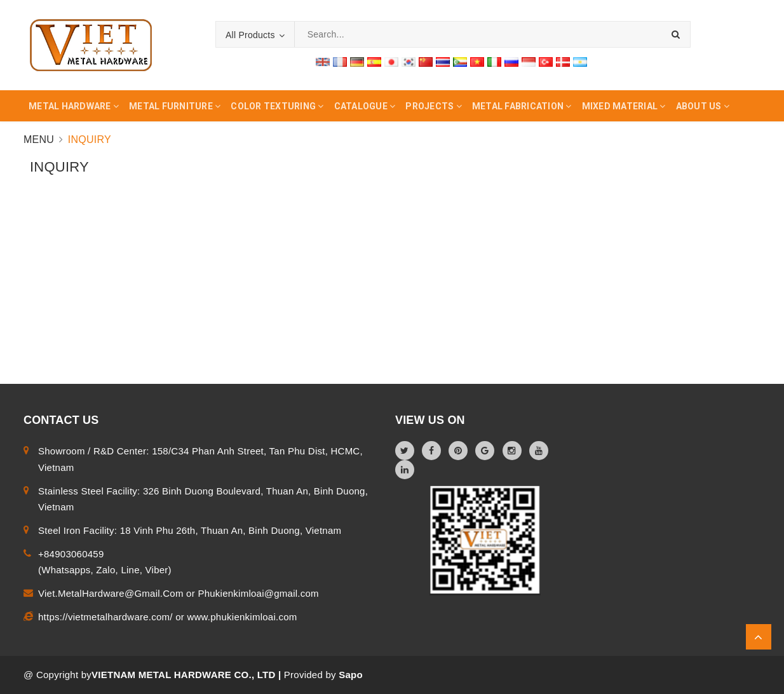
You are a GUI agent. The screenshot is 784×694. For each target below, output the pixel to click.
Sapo (351, 675)
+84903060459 (71, 554)
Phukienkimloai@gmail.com (258, 593)
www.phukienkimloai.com (242, 617)
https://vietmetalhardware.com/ (107, 617)
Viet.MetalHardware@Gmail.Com (112, 593)
